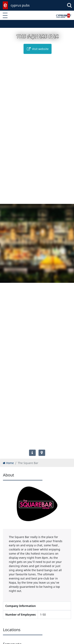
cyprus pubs (20, 5)
